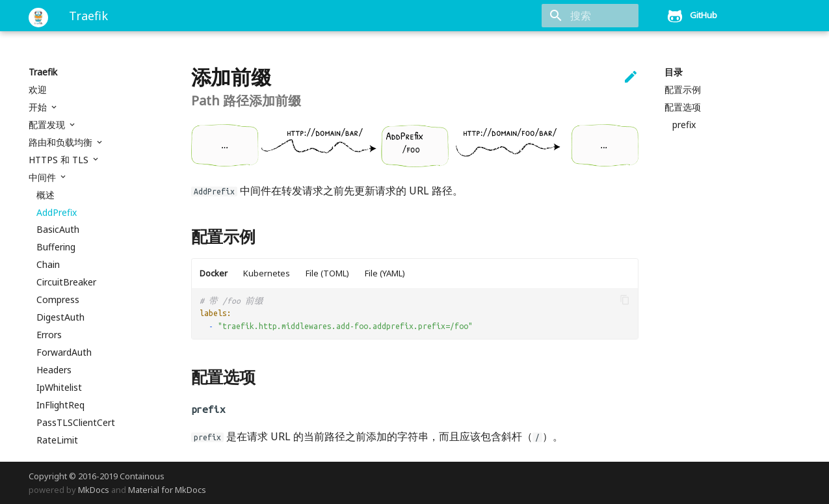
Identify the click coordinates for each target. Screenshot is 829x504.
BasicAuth (58, 230)
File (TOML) (327, 273)
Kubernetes (267, 273)
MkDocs (94, 490)
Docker (214, 273)
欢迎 (38, 90)
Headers (54, 370)
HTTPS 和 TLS (60, 160)
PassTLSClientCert (76, 423)
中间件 (44, 178)
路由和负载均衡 (62, 142)
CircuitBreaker (66, 282)
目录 (674, 72)
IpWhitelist (59, 388)
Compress (58, 300)
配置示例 (683, 90)
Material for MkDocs (167, 490)
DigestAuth (60, 317)
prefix (684, 125)
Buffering (56, 247)
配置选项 (683, 107)
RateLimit (57, 440)
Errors (49, 335)
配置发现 (48, 125)
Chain (48, 265)
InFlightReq (60, 405)
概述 (46, 195)
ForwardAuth (64, 352)
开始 (39, 107)
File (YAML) (385, 273)
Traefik (43, 72)
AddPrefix (57, 213)
